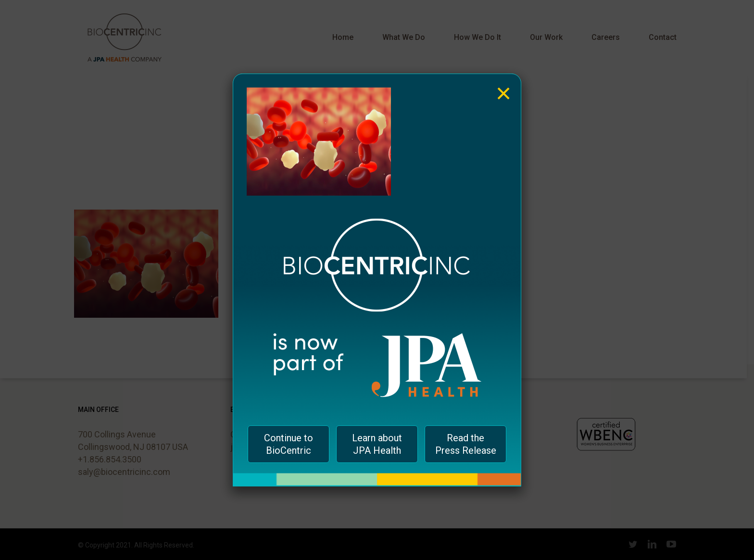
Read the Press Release (466, 444)
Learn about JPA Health (377, 444)
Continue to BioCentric (289, 444)
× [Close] (504, 86)
